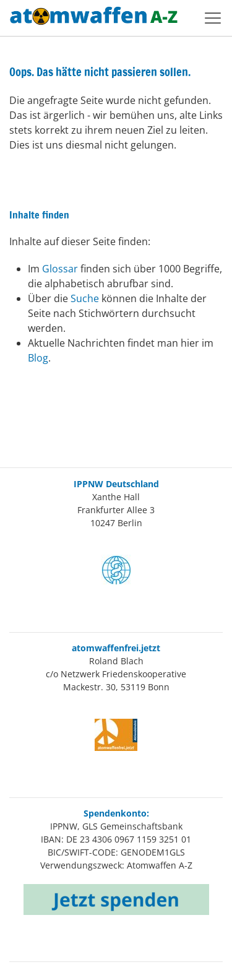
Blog (38, 358)
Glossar (61, 269)
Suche (86, 298)
